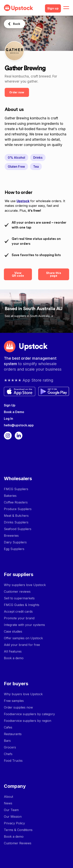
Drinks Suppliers (16, 522)
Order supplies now (18, 707)
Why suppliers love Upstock (25, 585)
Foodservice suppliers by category (29, 714)
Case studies (13, 631)
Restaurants (13, 734)
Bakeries (10, 496)
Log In (8, 419)
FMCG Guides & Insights (22, 605)
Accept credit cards (18, 611)
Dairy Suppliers (15, 542)
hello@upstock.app (19, 425)
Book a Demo (14, 412)
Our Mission (13, 817)
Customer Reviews (18, 843)
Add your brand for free (22, 645)
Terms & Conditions (18, 830)
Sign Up (10, 405)
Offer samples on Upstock (23, 638)
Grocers (10, 747)
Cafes (8, 727)
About (8, 797)
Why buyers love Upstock (23, 694)
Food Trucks (13, 761)
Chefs (8, 754)
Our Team (11, 810)
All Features (13, 651)
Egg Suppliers (14, 549)
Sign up (53, 8)
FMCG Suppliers (16, 489)
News (8, 803)
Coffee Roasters (16, 502)
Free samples (14, 701)
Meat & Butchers (16, 516)
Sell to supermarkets (19, 598)
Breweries (11, 536)
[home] (23, 8)
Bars (7, 741)
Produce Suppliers (18, 509)
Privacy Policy (14, 823)
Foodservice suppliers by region (28, 721)
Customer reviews (17, 592)
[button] (66, 8)
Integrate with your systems (24, 625)
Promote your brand (19, 618)
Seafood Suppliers (18, 529)
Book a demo (14, 658)
